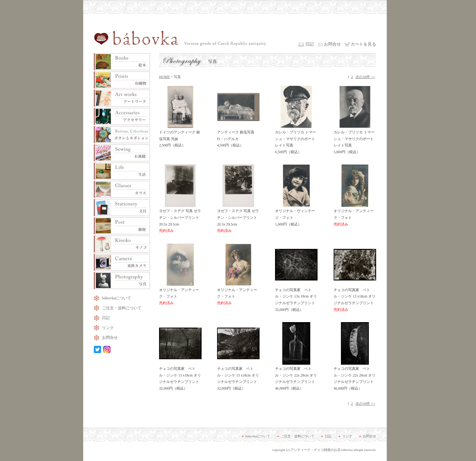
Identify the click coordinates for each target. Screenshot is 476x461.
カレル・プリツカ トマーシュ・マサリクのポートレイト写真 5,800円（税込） (355, 140)
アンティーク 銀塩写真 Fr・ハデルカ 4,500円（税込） (238, 137)
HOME (164, 77)
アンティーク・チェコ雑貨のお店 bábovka (322, 450)
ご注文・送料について (122, 308)
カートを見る (363, 44)
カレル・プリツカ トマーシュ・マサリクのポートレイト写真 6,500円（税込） (296, 140)
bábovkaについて (117, 298)
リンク (108, 328)
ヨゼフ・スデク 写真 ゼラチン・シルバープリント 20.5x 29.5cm (180, 219)
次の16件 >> (365, 77)
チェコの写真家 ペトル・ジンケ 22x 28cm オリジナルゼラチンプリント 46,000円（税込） (296, 376)
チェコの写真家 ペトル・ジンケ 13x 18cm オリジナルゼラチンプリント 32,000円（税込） (296, 298)
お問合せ (332, 44)
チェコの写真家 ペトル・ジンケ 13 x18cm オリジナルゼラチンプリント (355, 298)
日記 (310, 44)
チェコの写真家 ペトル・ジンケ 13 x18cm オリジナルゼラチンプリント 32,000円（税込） (180, 376)
